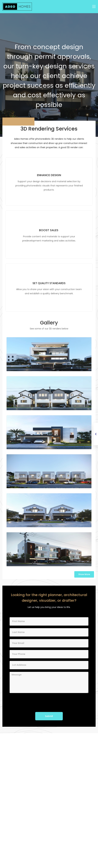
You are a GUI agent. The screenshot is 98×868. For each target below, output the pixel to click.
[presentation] (34, 702)
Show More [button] (84, 574)
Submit (49, 716)
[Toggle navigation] (94, 7)
